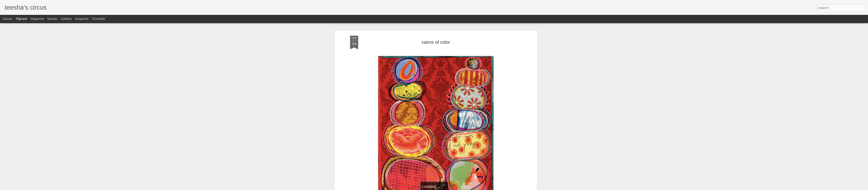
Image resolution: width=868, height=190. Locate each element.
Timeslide (98, 19)
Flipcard (21, 19)
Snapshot (82, 19)
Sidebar (66, 19)
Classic (7, 19)
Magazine (37, 19)
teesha (458, 128)
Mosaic (52, 19)
